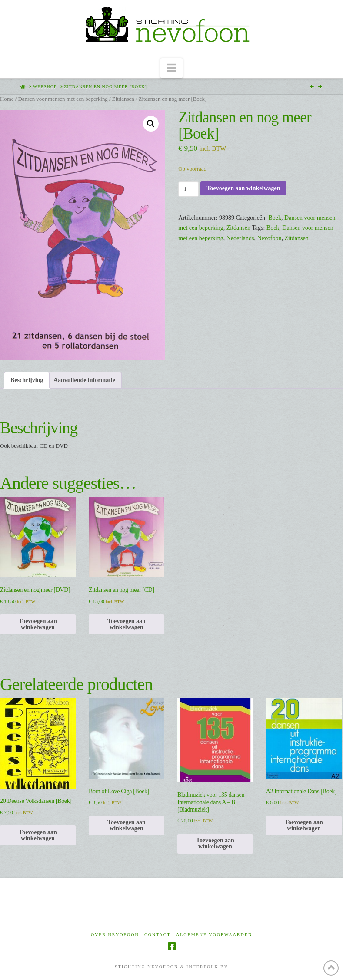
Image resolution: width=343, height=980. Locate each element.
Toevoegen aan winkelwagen (243, 188)
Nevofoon (269, 238)
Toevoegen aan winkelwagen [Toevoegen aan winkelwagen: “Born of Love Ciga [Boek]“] (127, 825)
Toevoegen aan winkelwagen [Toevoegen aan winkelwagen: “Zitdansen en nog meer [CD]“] (127, 624)
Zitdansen (123, 99)
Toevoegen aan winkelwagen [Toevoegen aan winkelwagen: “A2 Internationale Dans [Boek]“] (304, 825)
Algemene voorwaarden (214, 935)
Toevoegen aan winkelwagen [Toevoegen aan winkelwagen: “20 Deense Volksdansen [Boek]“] (38, 835)
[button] (171, 68)
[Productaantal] (188, 189)
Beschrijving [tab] (27, 380)
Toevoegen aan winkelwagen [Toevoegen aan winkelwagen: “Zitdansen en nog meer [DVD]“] (38, 624)
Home (7, 99)
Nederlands (240, 238)
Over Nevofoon (115, 935)
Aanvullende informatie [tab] (84, 380)
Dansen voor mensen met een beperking (63, 99)
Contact (157, 935)
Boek (275, 218)
